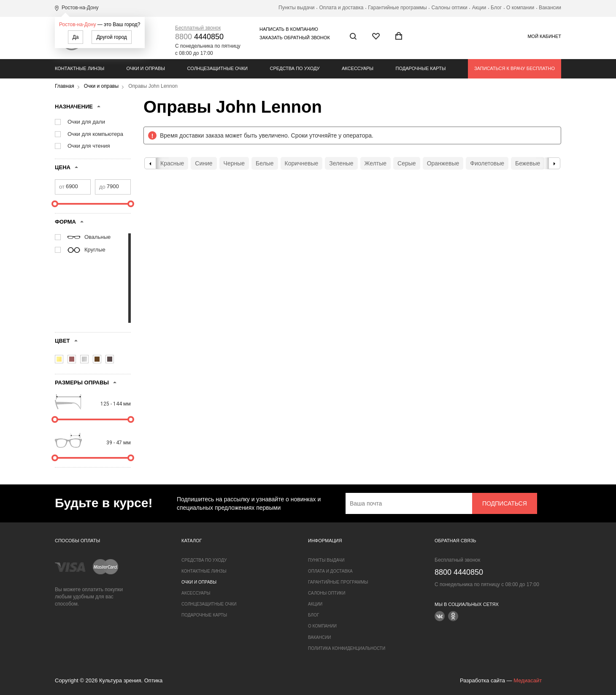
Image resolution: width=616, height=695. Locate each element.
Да (76, 37)
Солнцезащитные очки (217, 68)
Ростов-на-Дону (77, 24)
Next (554, 163)
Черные (234, 163)
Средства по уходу (294, 68)
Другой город (111, 37)
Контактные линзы (80, 68)
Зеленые (341, 163)
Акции (479, 8)
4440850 (199, 37)
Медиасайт (528, 680)
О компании (520, 8)
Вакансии (550, 8)
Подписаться (505, 503)
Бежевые (528, 163)
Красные (172, 163)
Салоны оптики (450, 8)
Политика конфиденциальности (347, 648)
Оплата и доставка (341, 8)
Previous (150, 163)
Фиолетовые (487, 163)
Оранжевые (443, 163)
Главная (65, 86)
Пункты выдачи (296, 8)
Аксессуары (358, 68)
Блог (496, 8)
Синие (204, 163)
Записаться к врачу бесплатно (515, 68)
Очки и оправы (146, 68)
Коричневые (302, 163)
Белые (265, 163)
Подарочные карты (421, 68)
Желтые (376, 163)
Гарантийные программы (397, 8)
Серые (407, 163)
